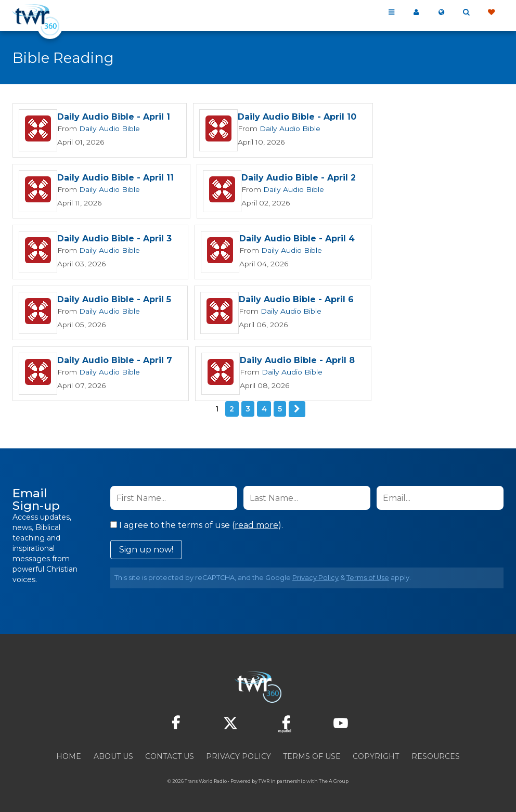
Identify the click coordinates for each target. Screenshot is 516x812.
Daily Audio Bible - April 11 (115, 179)
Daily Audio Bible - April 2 (298, 179)
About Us (113, 756)
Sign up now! (146, 549)
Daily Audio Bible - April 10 (296, 118)
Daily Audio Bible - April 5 (114, 300)
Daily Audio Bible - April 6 (296, 300)
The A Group (334, 781)
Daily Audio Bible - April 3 (114, 240)
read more (256, 525)
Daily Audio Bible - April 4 (296, 240)
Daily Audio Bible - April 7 (115, 361)
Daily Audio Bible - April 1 (114, 118)
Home (69, 756)
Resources (436, 756)
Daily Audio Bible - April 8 (297, 361)
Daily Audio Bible (106, 129)
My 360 (416, 12)
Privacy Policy (315, 577)
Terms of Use (368, 577)
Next (297, 409)
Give (491, 12)
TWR (264, 781)
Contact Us (170, 756)
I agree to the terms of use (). (197, 525)
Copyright (376, 756)
